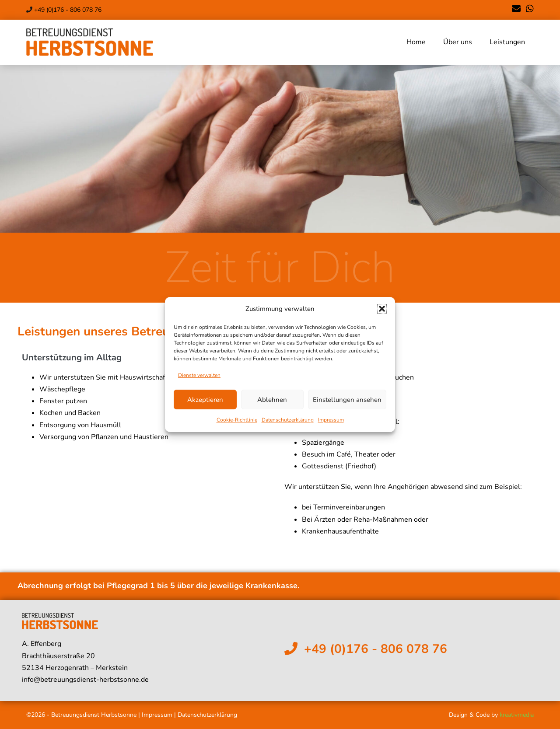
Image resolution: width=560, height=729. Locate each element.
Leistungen (507, 42)
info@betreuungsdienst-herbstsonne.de (85, 680)
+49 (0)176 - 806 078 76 (68, 10)
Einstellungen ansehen (347, 400)
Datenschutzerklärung (288, 420)
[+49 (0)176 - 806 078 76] (291, 649)
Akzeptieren (205, 400)
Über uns (458, 42)
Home (416, 42)
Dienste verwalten (199, 375)
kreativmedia (517, 715)
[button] (382, 309)
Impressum (331, 420)
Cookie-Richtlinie (237, 420)
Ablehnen (272, 400)
